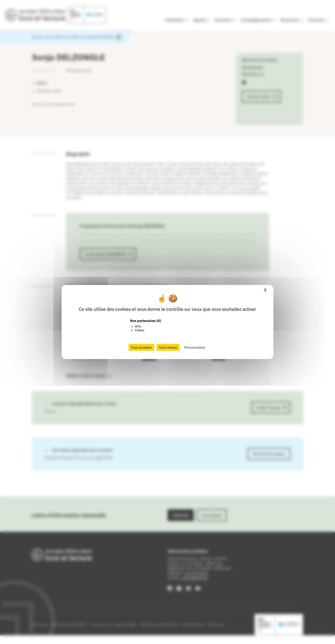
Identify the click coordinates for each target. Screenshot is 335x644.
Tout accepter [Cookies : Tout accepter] (141, 347)
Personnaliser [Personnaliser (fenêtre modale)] (195, 347)
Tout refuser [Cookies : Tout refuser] (168, 347)
